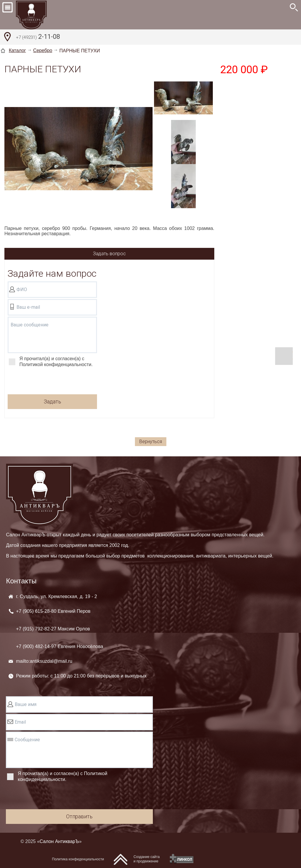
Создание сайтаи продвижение (147, 859)
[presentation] (52, 382)
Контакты (21, 581)
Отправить (79, 816)
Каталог (17, 50)
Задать (52, 402)
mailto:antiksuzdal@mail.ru (44, 661)
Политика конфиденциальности (78, 859)
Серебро (43, 50)
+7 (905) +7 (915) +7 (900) (60, 629)
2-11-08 (38, 37)
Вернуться (151, 441)
